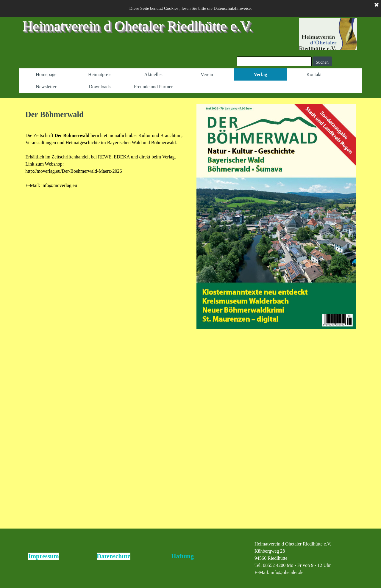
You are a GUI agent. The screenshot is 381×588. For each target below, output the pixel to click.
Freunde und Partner (153, 87)
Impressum (44, 556)
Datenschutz (114, 556)
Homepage (46, 74)
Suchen (322, 62)
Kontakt (314, 74)
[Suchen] (274, 62)
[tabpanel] (105, 149)
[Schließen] (377, 5)
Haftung (182, 556)
